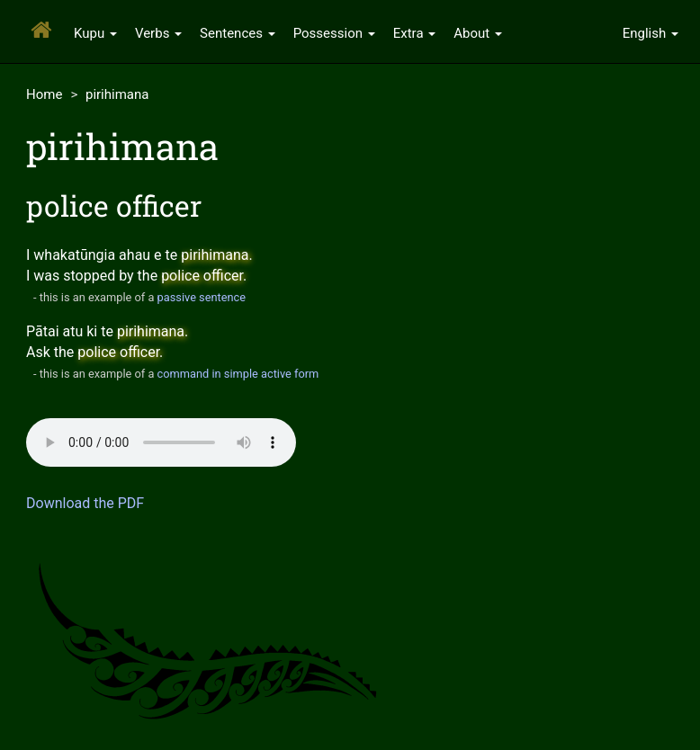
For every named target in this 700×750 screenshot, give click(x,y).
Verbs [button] (158, 33)
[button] (651, 31)
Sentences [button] (238, 33)
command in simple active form (238, 374)
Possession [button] (334, 33)
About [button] (478, 33)
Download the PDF (85, 503)
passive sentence (202, 297)
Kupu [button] (95, 33)
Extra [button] (415, 33)
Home (44, 94)
